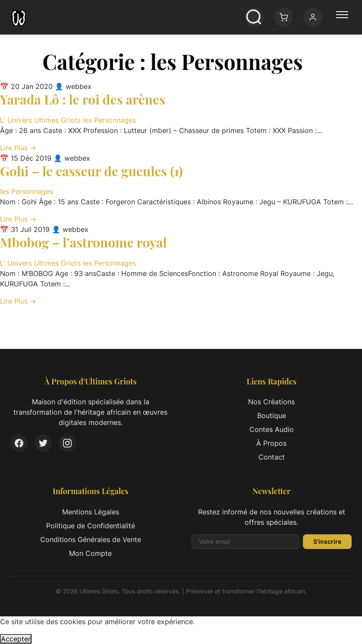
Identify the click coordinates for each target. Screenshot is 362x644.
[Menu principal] (342, 17)
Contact (272, 457)
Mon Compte (90, 553)
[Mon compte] (313, 17)
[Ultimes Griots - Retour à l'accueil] (19, 17)
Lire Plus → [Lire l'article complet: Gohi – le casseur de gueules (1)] (18, 219)
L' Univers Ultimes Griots (41, 120)
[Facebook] (19, 443)
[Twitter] (43, 443)
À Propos (271, 443)
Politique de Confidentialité (91, 526)
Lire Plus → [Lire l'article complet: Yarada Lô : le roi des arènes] (18, 148)
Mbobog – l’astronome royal (83, 242)
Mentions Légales (91, 512)
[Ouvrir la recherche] (254, 17)
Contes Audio (272, 429)
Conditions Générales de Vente (91, 539)
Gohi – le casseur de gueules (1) (91, 171)
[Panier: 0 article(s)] (283, 17)
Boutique (272, 416)
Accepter (16, 639)
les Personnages (109, 120)
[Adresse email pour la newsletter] (246, 542)
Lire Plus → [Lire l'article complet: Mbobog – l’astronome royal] (18, 301)
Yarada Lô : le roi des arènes (83, 99)
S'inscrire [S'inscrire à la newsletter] (327, 541)
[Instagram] (67, 443)
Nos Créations (271, 402)
